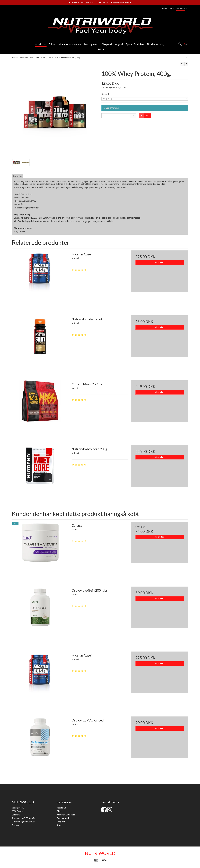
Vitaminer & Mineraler (66, 815)
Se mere (60, 825)
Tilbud (59, 811)
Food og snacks (63, 818)
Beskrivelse (17, 176)
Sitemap (15, 825)
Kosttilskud (61, 808)
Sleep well (61, 822)
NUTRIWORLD (100, 853)
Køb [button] (144, 116)
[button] (182, 64)
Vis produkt (160, 262)
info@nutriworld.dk (27, 822)
